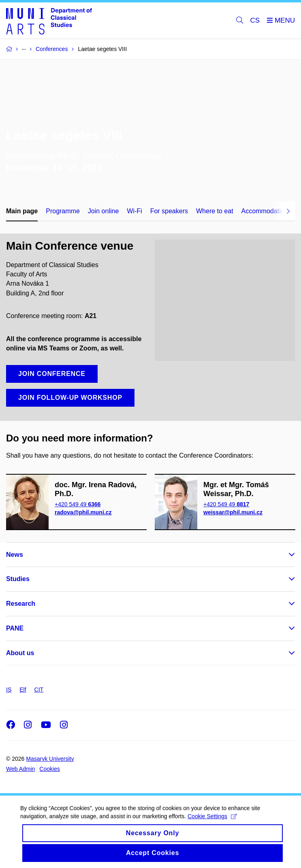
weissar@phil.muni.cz (233, 512)
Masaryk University (50, 759)
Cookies (50, 769)
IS (9, 690)
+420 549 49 (78, 504)
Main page (22, 211)
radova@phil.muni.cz (83, 512)
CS (255, 20)
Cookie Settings (212, 823)
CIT (39, 690)
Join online (104, 211)
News (15, 555)
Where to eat (215, 211)
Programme (63, 211)
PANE (15, 628)
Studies (18, 579)
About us (20, 653)
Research (21, 604)
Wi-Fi (134, 211)
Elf (23, 690)
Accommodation (265, 211)
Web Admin (20, 769)
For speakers (169, 211)
